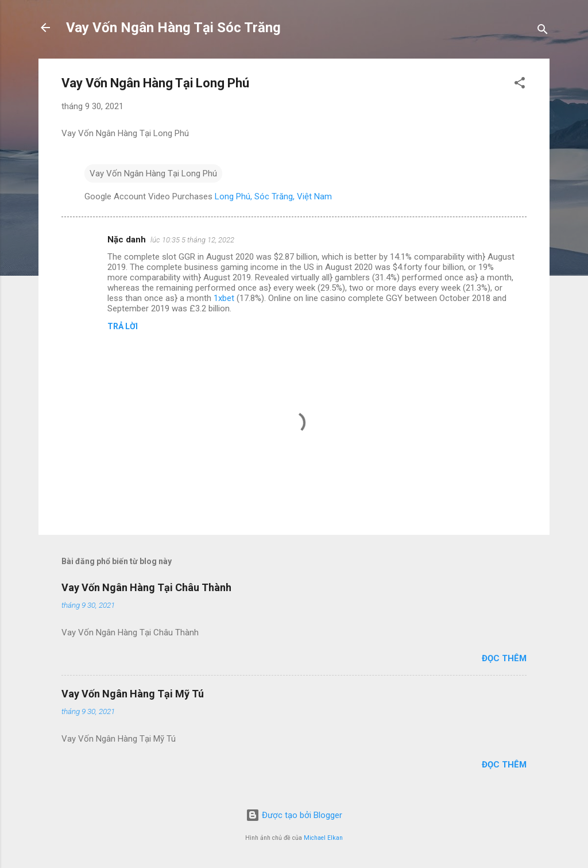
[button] (520, 85)
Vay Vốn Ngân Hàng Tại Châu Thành (146, 587)
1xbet (224, 298)
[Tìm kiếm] (543, 31)
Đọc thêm (504, 658)
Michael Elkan (323, 838)
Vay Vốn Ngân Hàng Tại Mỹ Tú (133, 694)
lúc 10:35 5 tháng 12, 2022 (192, 240)
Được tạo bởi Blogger (294, 815)
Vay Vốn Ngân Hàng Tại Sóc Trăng (173, 28)
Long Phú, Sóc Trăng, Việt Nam (273, 196)
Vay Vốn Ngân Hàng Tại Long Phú (153, 173)
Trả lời (123, 326)
